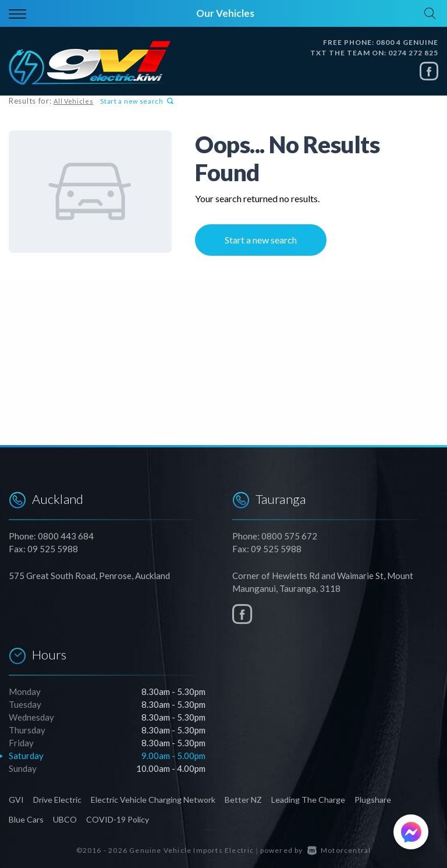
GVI (16, 800)
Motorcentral (339, 850)
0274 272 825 (413, 53)
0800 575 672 (289, 536)
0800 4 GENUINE (407, 42)
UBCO (65, 819)
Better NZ (243, 800)
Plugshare (373, 800)
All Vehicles (73, 101)
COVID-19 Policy (118, 819)
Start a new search (137, 101)
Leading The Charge (308, 800)
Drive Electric (57, 800)
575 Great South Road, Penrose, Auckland (89, 576)
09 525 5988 (53, 549)
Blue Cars (26, 819)
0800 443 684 (66, 536)
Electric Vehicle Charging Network (153, 800)
